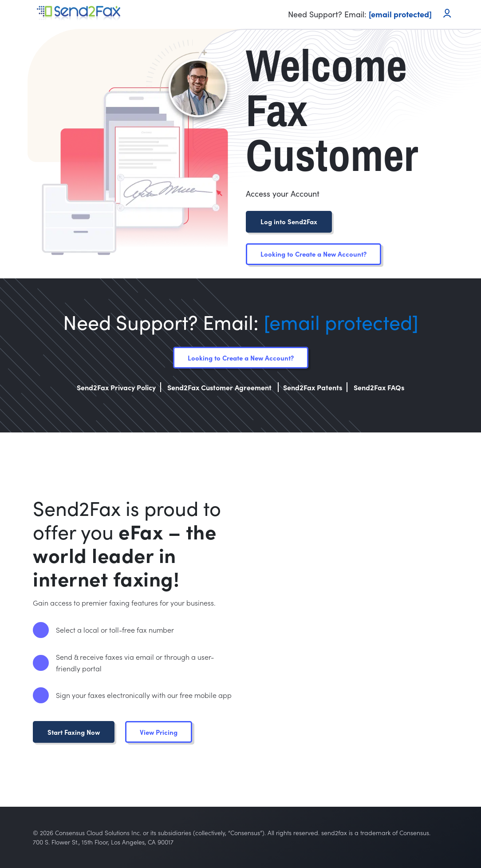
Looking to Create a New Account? (313, 254)
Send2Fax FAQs (379, 387)
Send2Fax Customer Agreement (220, 387)
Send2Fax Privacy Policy (116, 387)
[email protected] (341, 322)
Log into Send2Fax (289, 221)
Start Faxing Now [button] (74, 732)
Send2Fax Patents (313, 387)
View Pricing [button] (159, 732)
